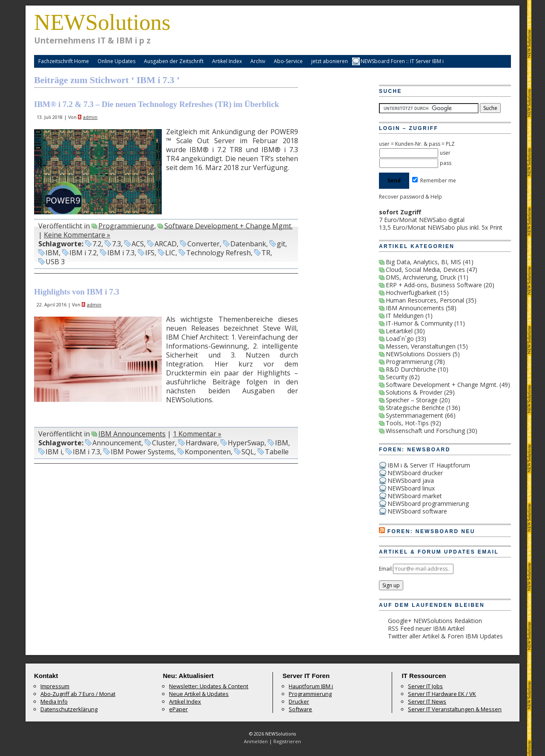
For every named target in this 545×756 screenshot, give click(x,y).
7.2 (97, 244)
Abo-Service (288, 61)
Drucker (299, 701)
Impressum (55, 686)
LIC (170, 253)
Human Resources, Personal (425, 300)
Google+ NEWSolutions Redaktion (435, 621)
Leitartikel (399, 331)
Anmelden (256, 741)
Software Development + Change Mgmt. (228, 226)
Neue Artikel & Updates (199, 694)
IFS (150, 253)
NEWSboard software (417, 511)
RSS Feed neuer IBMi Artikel (426, 628)
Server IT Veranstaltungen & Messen (455, 709)
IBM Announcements (132, 434)
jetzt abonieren (330, 61)
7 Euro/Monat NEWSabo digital (422, 220)
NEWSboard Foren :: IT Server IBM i (402, 61)
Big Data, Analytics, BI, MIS (423, 262)
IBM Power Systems (142, 452)
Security (397, 377)
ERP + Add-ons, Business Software (434, 285)
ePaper (178, 709)
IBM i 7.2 (83, 253)
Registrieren (287, 741)
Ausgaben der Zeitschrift (174, 61)
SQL (248, 452)
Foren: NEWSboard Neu (431, 531)
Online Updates (116, 61)
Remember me (434, 180)
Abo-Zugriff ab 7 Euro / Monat (78, 694)
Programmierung (126, 226)
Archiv (258, 61)
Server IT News (427, 701)
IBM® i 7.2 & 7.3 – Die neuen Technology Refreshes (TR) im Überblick (156, 104)
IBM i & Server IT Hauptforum (429, 465)
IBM (52, 253)
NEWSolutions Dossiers (418, 354)
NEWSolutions (102, 22)
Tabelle (277, 452)
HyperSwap (246, 443)
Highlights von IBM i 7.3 (77, 292)
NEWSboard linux (411, 488)
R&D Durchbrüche (411, 369)
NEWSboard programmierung (428, 504)
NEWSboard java (411, 480)
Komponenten (208, 452)
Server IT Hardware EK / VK (442, 694)
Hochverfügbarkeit (411, 293)
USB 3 (55, 262)
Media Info (54, 701)
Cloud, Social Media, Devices (425, 270)
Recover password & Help (410, 197)
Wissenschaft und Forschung (425, 431)
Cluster (163, 443)
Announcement (117, 443)
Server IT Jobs (425, 686)
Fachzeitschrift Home (64, 61)
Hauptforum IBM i (311, 686)
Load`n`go (400, 339)
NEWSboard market (415, 496)
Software (300, 709)
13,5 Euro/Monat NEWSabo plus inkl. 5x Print (441, 227)
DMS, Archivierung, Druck (421, 277)
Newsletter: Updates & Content (209, 686)
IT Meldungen (405, 316)
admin (90, 117)
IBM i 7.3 (121, 253)
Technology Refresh (218, 253)
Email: (386, 569)
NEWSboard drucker (415, 473)
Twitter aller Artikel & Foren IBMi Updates (445, 636)
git (281, 244)
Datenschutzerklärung (69, 709)
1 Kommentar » (197, 434)
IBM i (54, 452)
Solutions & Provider (414, 392)
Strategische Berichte (415, 408)
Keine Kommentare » (77, 235)
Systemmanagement (414, 415)
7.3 (116, 244)
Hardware (201, 443)
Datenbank (248, 244)
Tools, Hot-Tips (407, 423)
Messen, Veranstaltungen (421, 346)
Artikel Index (227, 61)
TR (266, 253)
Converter (204, 244)
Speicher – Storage (412, 400)
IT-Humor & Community (419, 323)
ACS (138, 244)
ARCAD (166, 244)
